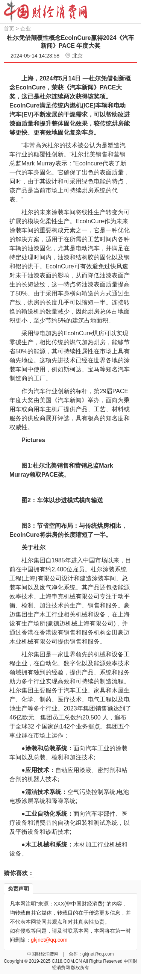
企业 (26, 29)
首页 (9, 29)
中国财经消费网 (43, 954)
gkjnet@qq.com (98, 954)
